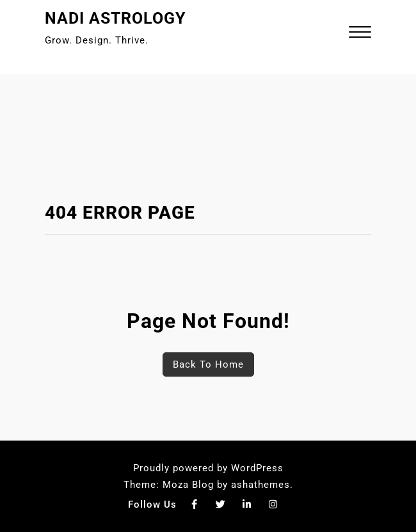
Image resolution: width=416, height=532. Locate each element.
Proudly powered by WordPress (208, 468)
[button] (360, 34)
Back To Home (208, 364)
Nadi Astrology (115, 18)
